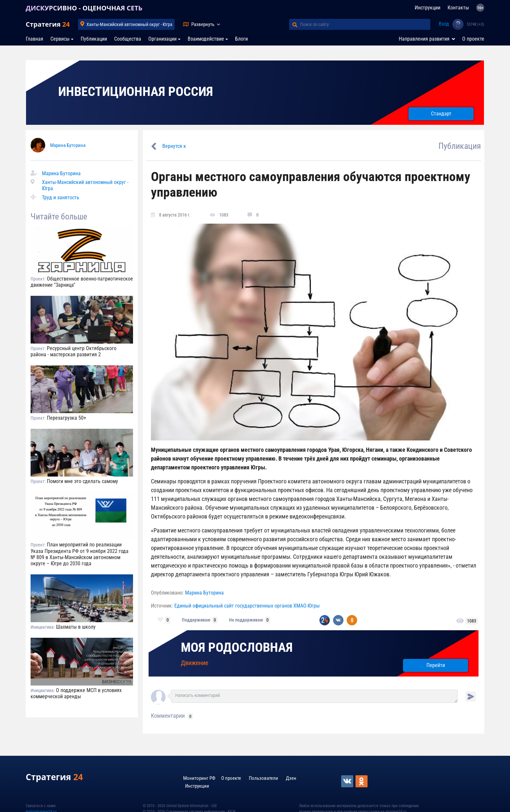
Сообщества (128, 39)
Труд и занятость (61, 197)
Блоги (242, 39)
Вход (444, 24)
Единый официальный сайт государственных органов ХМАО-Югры (247, 606)
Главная (34, 39)
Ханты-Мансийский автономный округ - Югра (129, 24)
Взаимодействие (206, 39)
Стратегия (48, 24)
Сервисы (60, 39)
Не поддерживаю (246, 620)
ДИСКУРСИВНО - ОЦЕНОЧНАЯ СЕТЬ (84, 8)
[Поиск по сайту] (365, 24)
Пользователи (263, 778)
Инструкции (428, 8)
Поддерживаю (196, 620)
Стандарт (441, 114)
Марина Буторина (68, 145)
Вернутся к (174, 146)
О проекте (473, 39)
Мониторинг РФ (199, 778)
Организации (162, 39)
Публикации (94, 39)
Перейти (436, 665)
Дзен (291, 778)
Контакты (458, 8)
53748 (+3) (475, 24)
